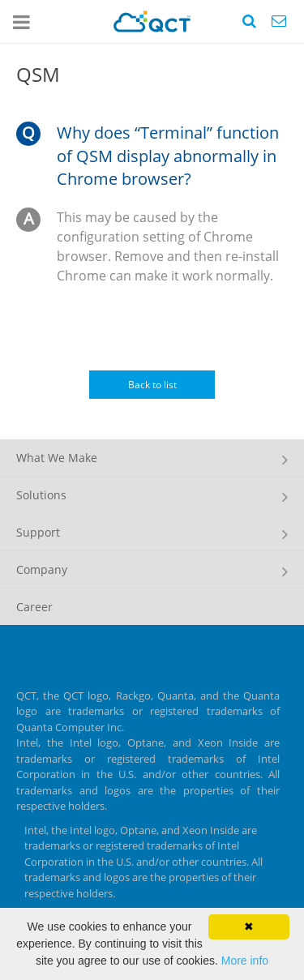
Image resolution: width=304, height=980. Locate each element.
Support (38, 532)
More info (245, 961)
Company (42, 569)
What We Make (57, 458)
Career (34, 607)
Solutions (41, 495)
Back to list (152, 385)
